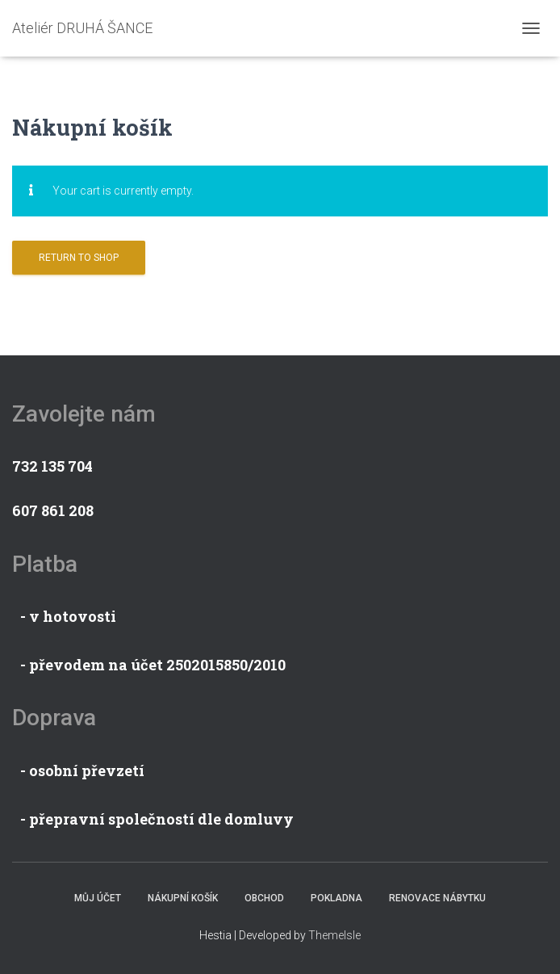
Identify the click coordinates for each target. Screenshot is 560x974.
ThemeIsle (334, 935)
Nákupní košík (183, 898)
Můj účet (98, 898)
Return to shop (79, 258)
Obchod (264, 898)
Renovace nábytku (437, 898)
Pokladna (336, 898)
